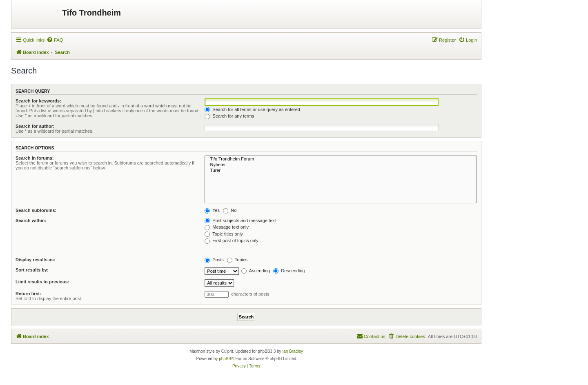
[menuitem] (55, 40)
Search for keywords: (38, 101)
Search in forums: (35, 158)
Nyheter (341, 165)
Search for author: (35, 126)
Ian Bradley (293, 351)
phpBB (225, 359)
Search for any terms (229, 116)
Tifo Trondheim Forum (341, 159)
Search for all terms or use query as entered (252, 109)
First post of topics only (232, 240)
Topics (237, 260)
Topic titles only (224, 234)
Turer (341, 171)
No (230, 210)
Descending (289, 271)
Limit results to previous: (42, 282)
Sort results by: (32, 270)
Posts (214, 260)
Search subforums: (36, 210)
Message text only (227, 227)
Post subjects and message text (240, 220)
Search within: (31, 220)
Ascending (256, 271)
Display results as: (35, 260)
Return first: (28, 294)
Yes (212, 210)
